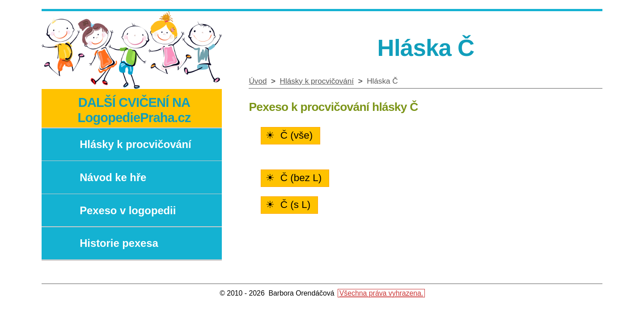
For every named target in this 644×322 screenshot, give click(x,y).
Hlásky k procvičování (317, 81)
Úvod (258, 81)
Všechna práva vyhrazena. (381, 293)
